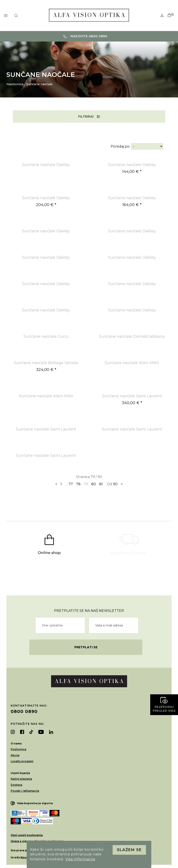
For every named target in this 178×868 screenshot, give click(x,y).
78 (78, 484)
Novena (26, 857)
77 (71, 484)
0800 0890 (24, 711)
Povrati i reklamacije (25, 791)
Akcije (15, 755)
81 (101, 484)
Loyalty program (22, 761)
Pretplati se (86, 647)
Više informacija (80, 859)
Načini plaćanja (21, 779)
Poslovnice (18, 749)
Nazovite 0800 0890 (85, 36)
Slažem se (129, 850)
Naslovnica (15, 84)
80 (94, 484)
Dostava (16, 785)
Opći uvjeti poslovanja (27, 835)
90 (115, 484)
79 (86, 484)
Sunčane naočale (39, 84)
